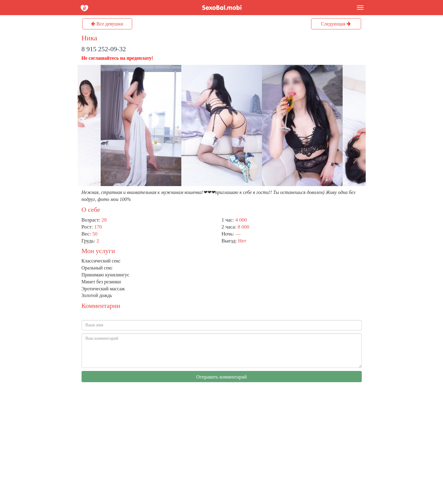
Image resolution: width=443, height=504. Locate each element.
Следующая (336, 24)
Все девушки (107, 24)
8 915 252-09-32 (104, 49)
